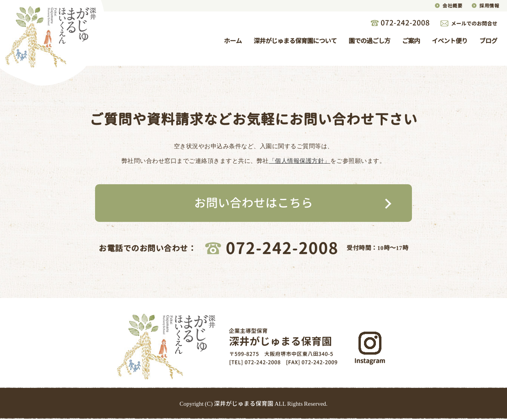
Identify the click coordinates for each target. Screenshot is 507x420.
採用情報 (489, 6)
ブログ (488, 41)
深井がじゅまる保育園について (295, 41)
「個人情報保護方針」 (300, 161)
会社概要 (452, 6)
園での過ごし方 (369, 41)
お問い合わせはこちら (253, 203)
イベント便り (450, 41)
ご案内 (411, 41)
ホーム (233, 41)
